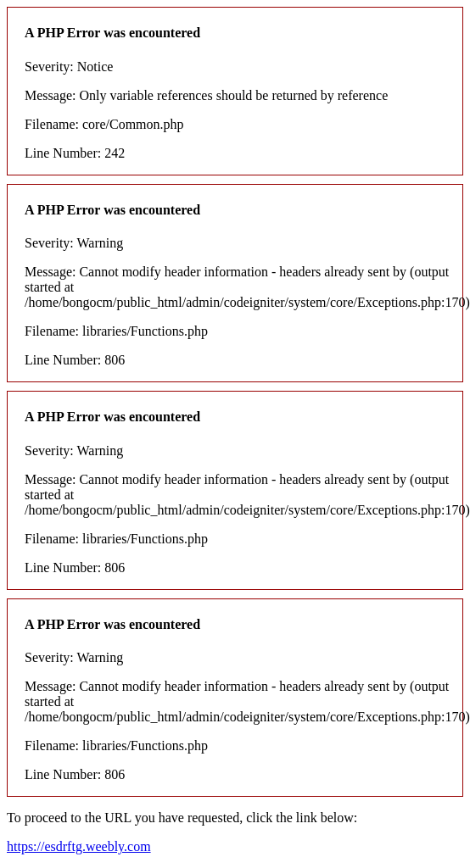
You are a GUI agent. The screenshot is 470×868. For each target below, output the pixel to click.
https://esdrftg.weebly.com (79, 846)
